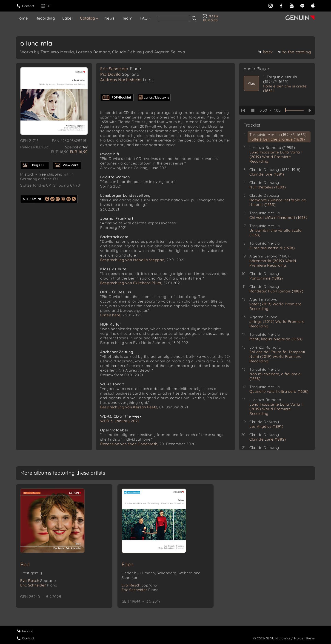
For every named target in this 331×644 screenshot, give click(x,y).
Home (22, 18)
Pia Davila (120, 74)
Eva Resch (38, 580)
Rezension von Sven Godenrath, (129, 444)
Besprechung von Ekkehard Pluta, (131, 283)
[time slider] (294, 110)
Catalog (87, 18)
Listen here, (111, 315)
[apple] (313, 5)
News (110, 18)
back (266, 52)
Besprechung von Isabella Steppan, (133, 260)
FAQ (144, 18)
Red (25, 564)
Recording (45, 18)
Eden (128, 564)
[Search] (174, 18)
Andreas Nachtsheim (127, 80)
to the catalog (294, 52)
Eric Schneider (121, 69)
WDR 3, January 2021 (120, 421)
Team (127, 18)
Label (67, 18)
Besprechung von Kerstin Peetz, (129, 407)
